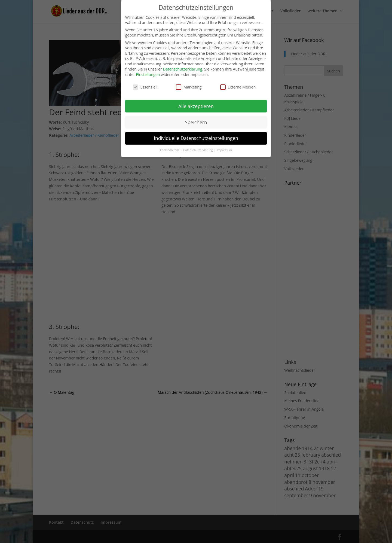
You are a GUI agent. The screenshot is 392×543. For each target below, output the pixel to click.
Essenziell (145, 87)
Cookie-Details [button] (170, 150)
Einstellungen (148, 74)
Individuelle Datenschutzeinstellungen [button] (196, 138)
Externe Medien (238, 87)
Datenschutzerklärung (183, 69)
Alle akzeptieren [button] (196, 106)
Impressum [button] (224, 150)
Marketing (189, 87)
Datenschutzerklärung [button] (198, 150)
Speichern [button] (196, 122)
